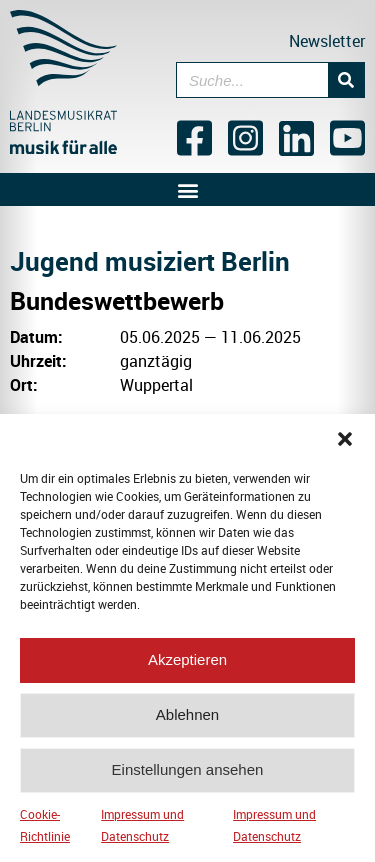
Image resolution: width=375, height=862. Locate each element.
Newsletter (327, 41)
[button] (345, 445)
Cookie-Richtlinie (45, 831)
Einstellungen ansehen (188, 775)
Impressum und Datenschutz (142, 831)
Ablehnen (187, 720)
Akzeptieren (187, 665)
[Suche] (346, 80)
